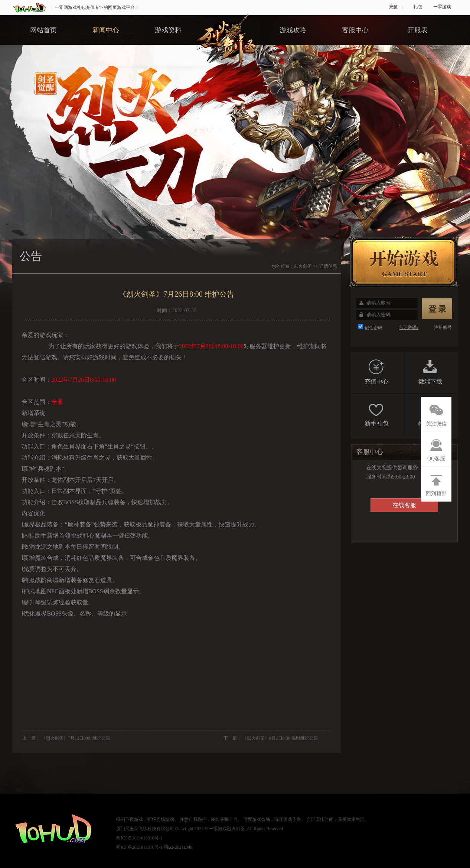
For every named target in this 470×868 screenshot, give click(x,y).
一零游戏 (442, 7)
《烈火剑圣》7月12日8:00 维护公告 (76, 738)
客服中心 (355, 30)
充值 (394, 7)
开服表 (418, 30)
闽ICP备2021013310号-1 (139, 838)
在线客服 (404, 505)
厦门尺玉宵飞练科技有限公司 (145, 829)
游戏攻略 (293, 30)
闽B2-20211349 (178, 847)
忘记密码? (409, 327)
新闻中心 (106, 30)
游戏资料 (168, 30)
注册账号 (443, 327)
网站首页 (43, 30)
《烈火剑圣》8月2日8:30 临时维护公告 (280, 738)
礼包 (418, 7)
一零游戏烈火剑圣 (227, 829)
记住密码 (373, 328)
